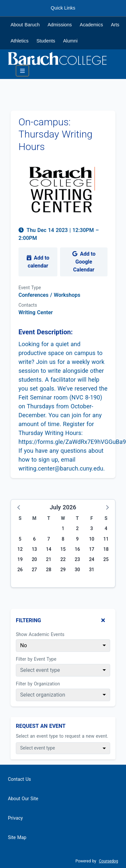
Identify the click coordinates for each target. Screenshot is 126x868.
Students (46, 41)
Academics (91, 25)
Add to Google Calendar (84, 262)
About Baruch (25, 25)
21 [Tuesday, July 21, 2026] (49, 559)
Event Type (30, 288)
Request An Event (41, 726)
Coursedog (109, 861)
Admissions (60, 25)
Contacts (28, 305)
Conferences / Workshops (49, 295)
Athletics (19, 41)
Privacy (15, 818)
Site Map (17, 837)
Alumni (70, 41)
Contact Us (19, 779)
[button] (19, 507)
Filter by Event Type (36, 659)
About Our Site (23, 799)
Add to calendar (38, 262)
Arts (115, 25)
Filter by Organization (38, 684)
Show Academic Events (40, 634)
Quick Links (63, 8)
